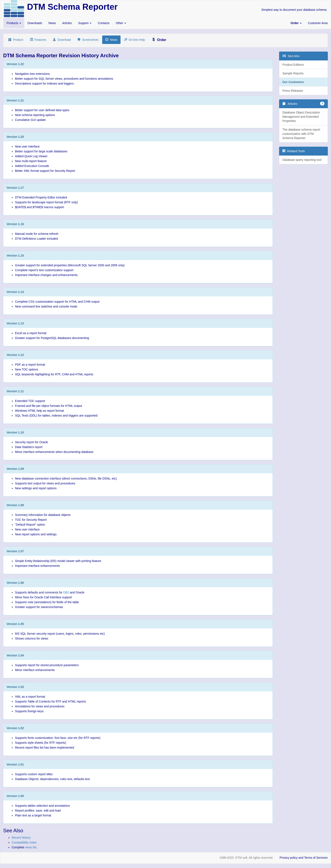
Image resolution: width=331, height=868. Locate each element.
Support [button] (85, 23)
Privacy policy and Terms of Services (304, 858)
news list (31, 847)
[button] (296, 23)
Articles (67, 23)
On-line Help (135, 40)
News (52, 23)
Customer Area (318, 23)
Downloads (35, 23)
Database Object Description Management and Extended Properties (301, 117)
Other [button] (121, 23)
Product (16, 40)
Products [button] (14, 23)
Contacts (104, 23)
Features (38, 40)
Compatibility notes (24, 842)
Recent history (21, 838)
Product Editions (293, 65)
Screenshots (88, 40)
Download (62, 40)
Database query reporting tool (302, 160)
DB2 (66, 592)
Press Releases (293, 91)
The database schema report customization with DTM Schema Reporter (301, 134)
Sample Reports (293, 73)
